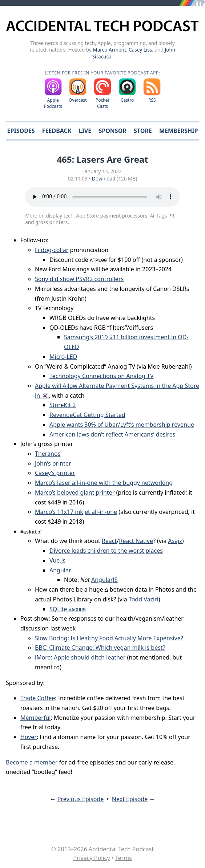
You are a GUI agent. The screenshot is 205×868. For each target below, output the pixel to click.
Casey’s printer (55, 473)
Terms (124, 858)
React (109, 541)
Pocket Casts (102, 103)
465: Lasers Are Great (102, 159)
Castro (127, 100)
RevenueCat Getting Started (87, 415)
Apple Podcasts (53, 103)
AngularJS (104, 580)
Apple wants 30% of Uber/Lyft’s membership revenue (122, 425)
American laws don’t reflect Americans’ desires (112, 434)
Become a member (32, 762)
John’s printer (53, 463)
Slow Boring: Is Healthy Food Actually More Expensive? (109, 638)
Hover (29, 737)
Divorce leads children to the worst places (106, 551)
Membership (178, 131)
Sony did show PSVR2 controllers (79, 279)
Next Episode (130, 799)
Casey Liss (140, 50)
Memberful (36, 718)
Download (104, 179)
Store (143, 131)
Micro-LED (63, 357)
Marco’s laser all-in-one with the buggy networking (104, 483)
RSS (152, 100)
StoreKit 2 (63, 405)
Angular (60, 570)
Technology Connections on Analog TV (102, 376)
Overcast (78, 100)
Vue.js (57, 560)
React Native (136, 541)
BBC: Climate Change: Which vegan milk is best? (100, 648)
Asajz (175, 541)
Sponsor (112, 131)
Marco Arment (109, 50)
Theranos (48, 454)
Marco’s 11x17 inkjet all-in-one (76, 512)
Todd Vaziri (144, 599)
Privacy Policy (91, 858)
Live (85, 131)
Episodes (21, 131)
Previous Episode (81, 799)
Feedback (57, 131)
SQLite (68, 609)
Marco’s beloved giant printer (75, 492)
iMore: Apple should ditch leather (80, 657)
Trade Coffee (38, 698)
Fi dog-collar (52, 250)
